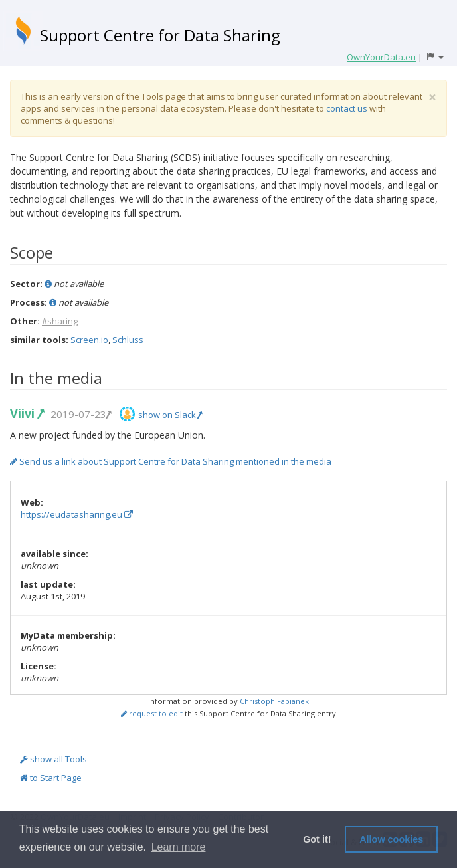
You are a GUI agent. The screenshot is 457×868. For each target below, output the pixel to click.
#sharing (60, 321)
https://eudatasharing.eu (77, 514)
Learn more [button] (179, 847)
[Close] (432, 97)
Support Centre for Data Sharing (160, 35)
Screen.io (89, 340)
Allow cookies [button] (391, 839)
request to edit (152, 713)
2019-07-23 (80, 414)
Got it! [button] (317, 839)
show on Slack (170, 415)
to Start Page (51, 778)
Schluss (128, 340)
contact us (347, 108)
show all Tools (53, 759)
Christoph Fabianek (274, 701)
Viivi (27, 413)
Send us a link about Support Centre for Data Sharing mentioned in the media (171, 461)
